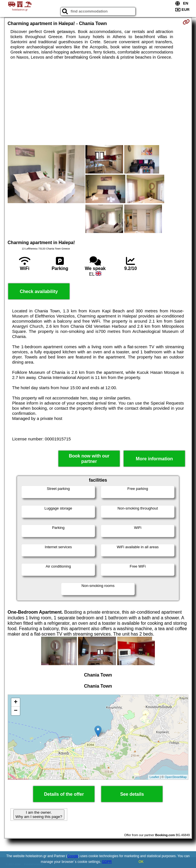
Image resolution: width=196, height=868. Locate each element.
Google (73, 856)
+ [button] (16, 702)
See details (132, 794)
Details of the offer (64, 794)
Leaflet (154, 777)
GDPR (107, 862)
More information (154, 459)
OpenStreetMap (176, 777)
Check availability (39, 291)
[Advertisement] (98, 102)
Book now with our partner (89, 459)
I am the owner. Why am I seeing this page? (39, 815)
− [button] (16, 711)
